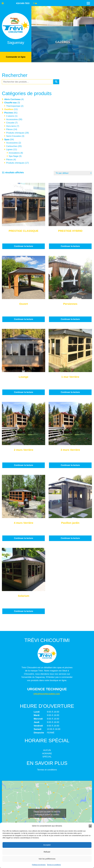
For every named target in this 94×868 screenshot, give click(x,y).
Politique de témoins (39, 865)
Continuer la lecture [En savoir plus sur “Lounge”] (24, 392)
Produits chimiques (15, 133)
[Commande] (73, 173)
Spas (7, 139)
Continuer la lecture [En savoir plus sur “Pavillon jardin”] (70, 538)
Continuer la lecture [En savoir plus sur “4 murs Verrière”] (24, 538)
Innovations (14, 153)
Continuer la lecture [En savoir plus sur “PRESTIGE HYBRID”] (70, 246)
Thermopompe (13, 106)
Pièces (9, 129)
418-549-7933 (23, 3)
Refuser (47, 852)
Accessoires (12, 119)
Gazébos (9, 109)
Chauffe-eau (11, 102)
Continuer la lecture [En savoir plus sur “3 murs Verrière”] (70, 465)
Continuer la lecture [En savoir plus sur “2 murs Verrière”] (24, 465)
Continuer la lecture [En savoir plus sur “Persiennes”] (70, 319)
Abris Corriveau (12, 99)
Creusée (10, 123)
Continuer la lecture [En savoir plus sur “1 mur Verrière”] (70, 392)
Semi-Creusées (14, 136)
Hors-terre (11, 126)
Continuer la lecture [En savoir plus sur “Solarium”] (24, 611)
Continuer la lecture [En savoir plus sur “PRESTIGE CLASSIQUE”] (24, 246)
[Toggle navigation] (88, 3)
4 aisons (10, 116)
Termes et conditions (54, 865)
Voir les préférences (47, 859)
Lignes (9, 149)
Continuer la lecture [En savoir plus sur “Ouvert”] (24, 319)
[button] (90, 826)
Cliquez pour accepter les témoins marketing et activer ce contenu (47, 813)
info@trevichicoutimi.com (47, 694)
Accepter (47, 845)
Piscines (9, 113)
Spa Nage (14, 156)
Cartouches (12, 146)
